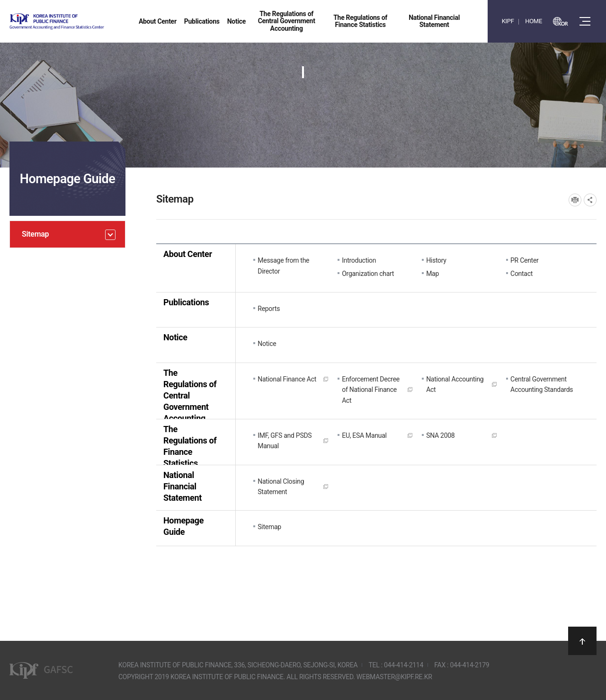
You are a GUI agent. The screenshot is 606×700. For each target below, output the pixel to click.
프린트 (575, 200)
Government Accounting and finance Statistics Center (82, 22)
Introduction (359, 260)
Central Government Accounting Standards (542, 384)
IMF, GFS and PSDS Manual (285, 441)
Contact (521, 274)
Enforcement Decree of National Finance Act (371, 390)
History (436, 260)
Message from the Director (283, 266)
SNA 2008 (440, 435)
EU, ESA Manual (364, 435)
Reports (269, 309)
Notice (175, 337)
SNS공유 (590, 200)
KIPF (508, 21)
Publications (186, 302)
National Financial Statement (183, 486)
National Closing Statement (281, 487)
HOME (534, 21)
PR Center (524, 260)
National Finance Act (287, 379)
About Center (188, 254)
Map (432, 274)
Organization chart (368, 274)
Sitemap (269, 527)
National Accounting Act (455, 384)
